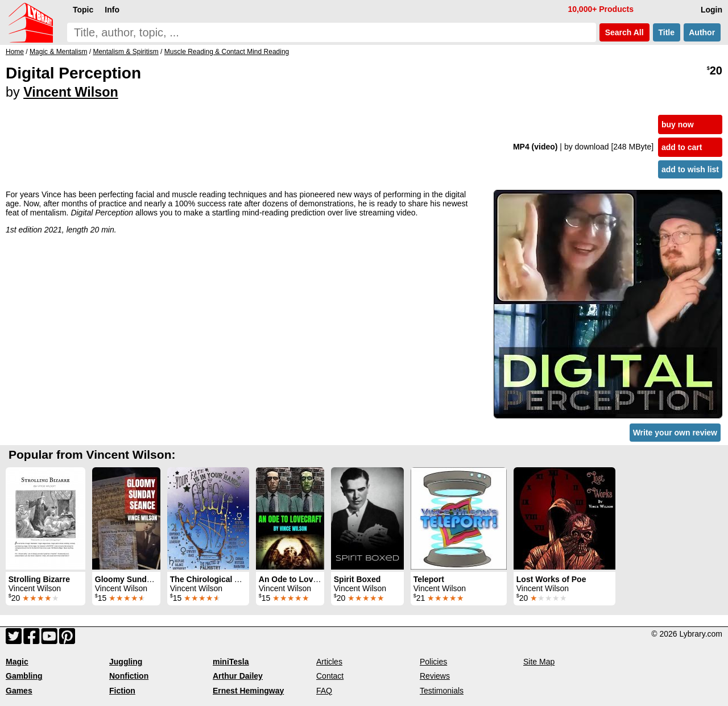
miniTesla (231, 662)
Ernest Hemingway (248, 691)
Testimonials (442, 691)
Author (702, 32)
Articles (329, 662)
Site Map (539, 662)
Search (624, 32)
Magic (17, 662)
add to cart (682, 147)
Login (712, 10)
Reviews (435, 676)
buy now (678, 124)
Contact (330, 676)
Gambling (24, 676)
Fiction (122, 691)
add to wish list (690, 169)
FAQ (324, 691)
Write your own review (675, 433)
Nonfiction (129, 676)
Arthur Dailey (238, 676)
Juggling (126, 662)
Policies (433, 662)
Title (667, 32)
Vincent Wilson (71, 92)
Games (19, 691)
